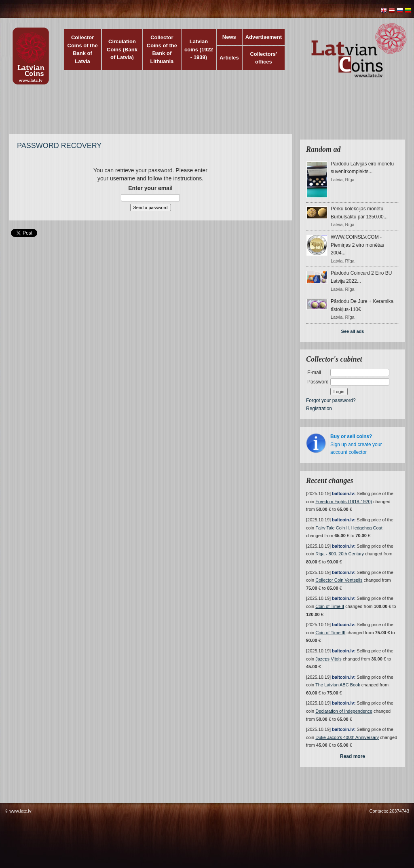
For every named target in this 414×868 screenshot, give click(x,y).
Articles (229, 58)
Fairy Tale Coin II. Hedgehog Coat (349, 528)
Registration (319, 409)
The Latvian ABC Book (338, 685)
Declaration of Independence (344, 711)
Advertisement (264, 37)
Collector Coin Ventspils (339, 580)
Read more (353, 756)
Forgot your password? (331, 400)
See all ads (353, 331)
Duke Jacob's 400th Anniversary (347, 737)
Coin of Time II (330, 606)
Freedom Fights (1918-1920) (344, 502)
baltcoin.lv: (344, 493)
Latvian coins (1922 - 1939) (199, 49)
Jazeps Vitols (328, 659)
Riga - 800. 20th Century (340, 554)
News (229, 37)
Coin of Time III (330, 633)
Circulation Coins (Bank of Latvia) (122, 49)
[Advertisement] (205, 113)
